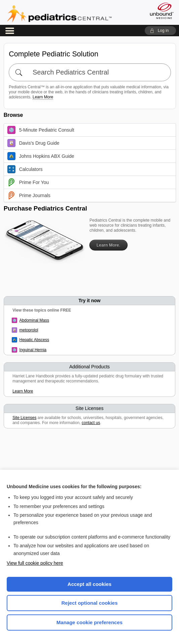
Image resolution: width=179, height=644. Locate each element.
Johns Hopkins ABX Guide (41, 156)
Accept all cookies (89, 584)
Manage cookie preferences (89, 622)
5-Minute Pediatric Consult (41, 130)
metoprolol (29, 330)
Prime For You (28, 182)
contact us (91, 423)
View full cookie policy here (35, 563)
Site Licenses (24, 418)
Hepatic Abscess (34, 340)
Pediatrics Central (59, 14)
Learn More (43, 97)
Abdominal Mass (34, 320)
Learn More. (108, 245)
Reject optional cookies (90, 603)
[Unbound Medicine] (160, 11)
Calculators (25, 169)
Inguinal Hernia (33, 350)
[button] (160, 31)
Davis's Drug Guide (33, 143)
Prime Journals (29, 195)
